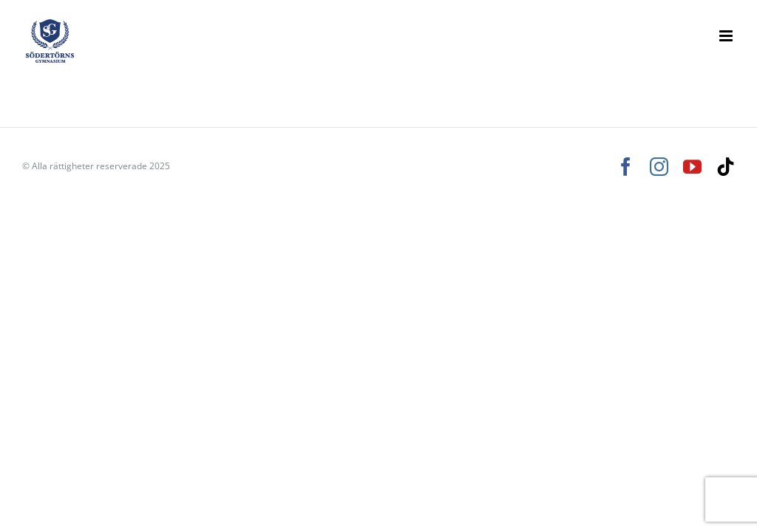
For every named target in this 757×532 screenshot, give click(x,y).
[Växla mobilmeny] (727, 36)
